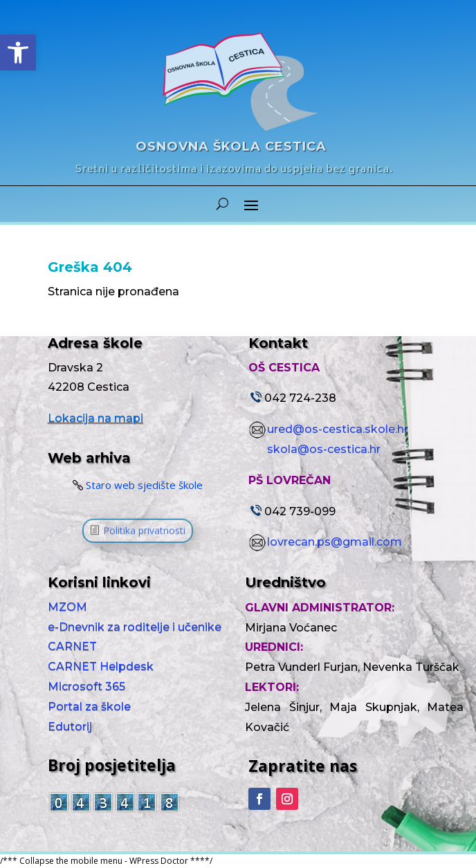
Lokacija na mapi (95, 418)
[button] (18, 53)
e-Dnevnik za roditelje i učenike (135, 627)
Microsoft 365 (86, 686)
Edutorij (70, 727)
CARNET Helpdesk (102, 666)
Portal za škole (89, 707)
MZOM (67, 607)
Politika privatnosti (144, 533)
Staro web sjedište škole (144, 484)
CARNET (72, 646)
